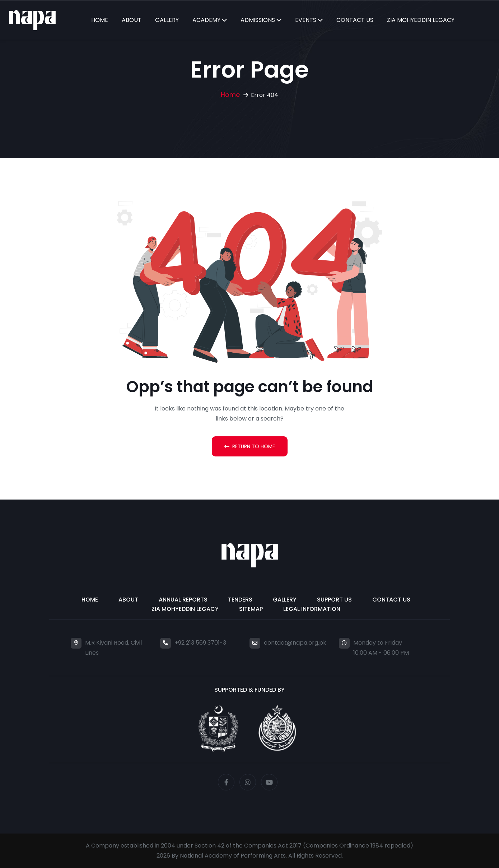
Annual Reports (183, 600)
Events (306, 20)
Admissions (258, 20)
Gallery (167, 20)
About (132, 20)
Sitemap (251, 609)
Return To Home (250, 446)
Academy (206, 20)
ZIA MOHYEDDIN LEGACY (185, 609)
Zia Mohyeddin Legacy (421, 20)
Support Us (334, 600)
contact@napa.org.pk (295, 643)
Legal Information (312, 609)
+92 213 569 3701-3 (200, 643)
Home (100, 20)
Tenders (240, 600)
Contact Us (355, 20)
